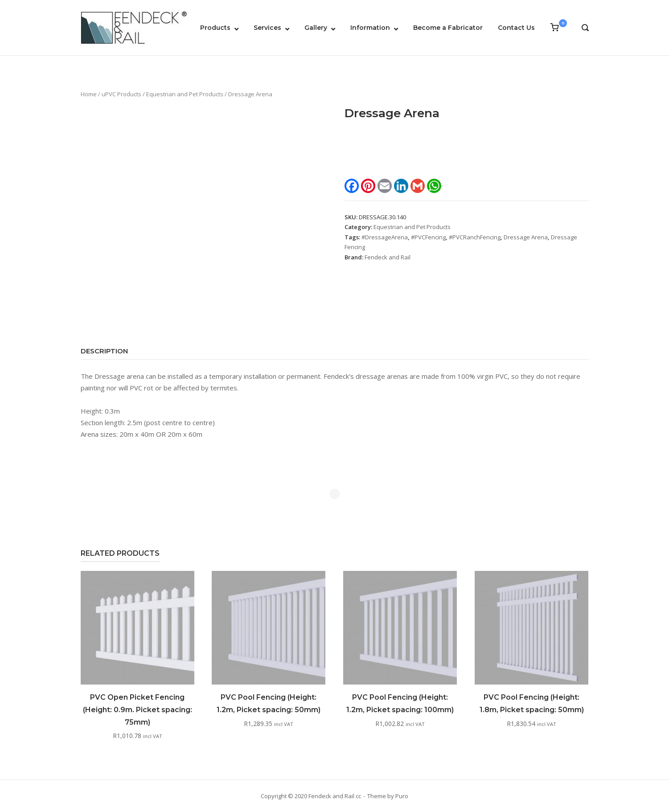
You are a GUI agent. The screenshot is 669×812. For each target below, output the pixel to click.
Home (89, 94)
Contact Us (516, 28)
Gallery (316, 28)
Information (370, 28)
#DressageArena (385, 237)
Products (215, 28)
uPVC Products (121, 94)
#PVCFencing (428, 237)
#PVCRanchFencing (475, 237)
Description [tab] (104, 351)
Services (267, 28)
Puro (402, 796)
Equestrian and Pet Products (185, 94)
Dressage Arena (526, 237)
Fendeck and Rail (388, 257)
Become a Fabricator (448, 28)
